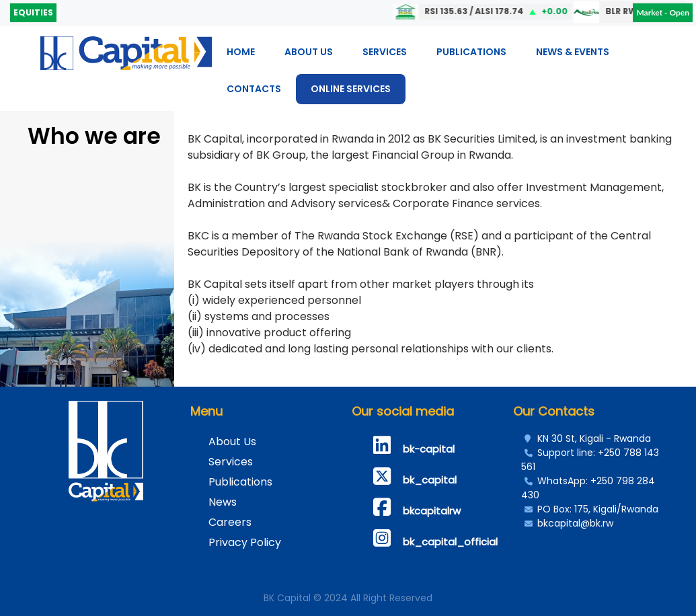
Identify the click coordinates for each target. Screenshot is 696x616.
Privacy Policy (245, 542)
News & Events (573, 52)
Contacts (254, 89)
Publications (471, 52)
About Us (309, 52)
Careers (230, 522)
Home (241, 52)
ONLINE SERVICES (351, 89)
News (223, 502)
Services (385, 52)
